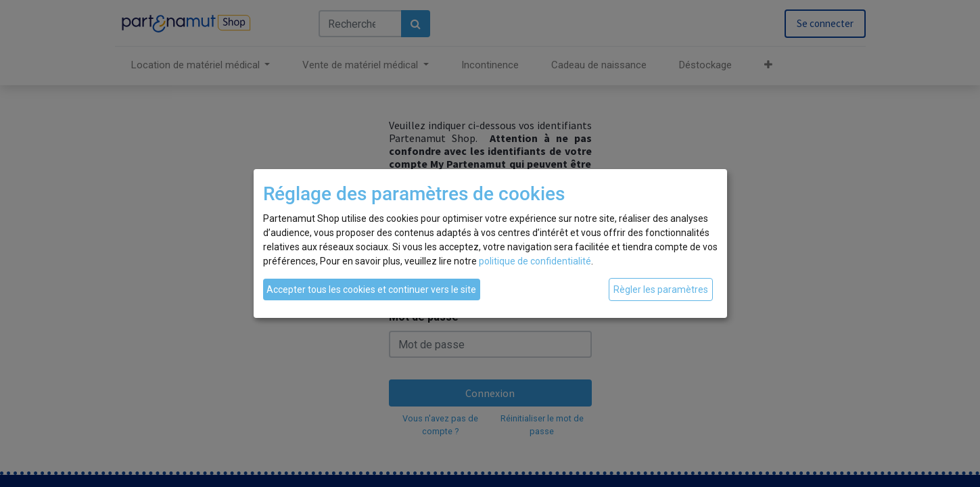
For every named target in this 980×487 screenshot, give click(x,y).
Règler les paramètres (661, 289)
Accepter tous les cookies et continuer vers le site (371, 289)
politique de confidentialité (535, 261)
